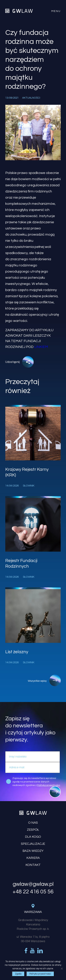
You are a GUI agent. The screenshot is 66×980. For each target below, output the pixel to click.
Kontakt (33, 865)
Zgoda (18, 974)
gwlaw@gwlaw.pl (33, 884)
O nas (33, 823)
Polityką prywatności (49, 785)
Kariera (33, 858)
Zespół (33, 830)
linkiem (41, 347)
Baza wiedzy (33, 851)
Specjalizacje (33, 844)
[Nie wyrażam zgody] (62, 969)
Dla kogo (33, 837)
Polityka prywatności (40, 974)
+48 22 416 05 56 (33, 892)
